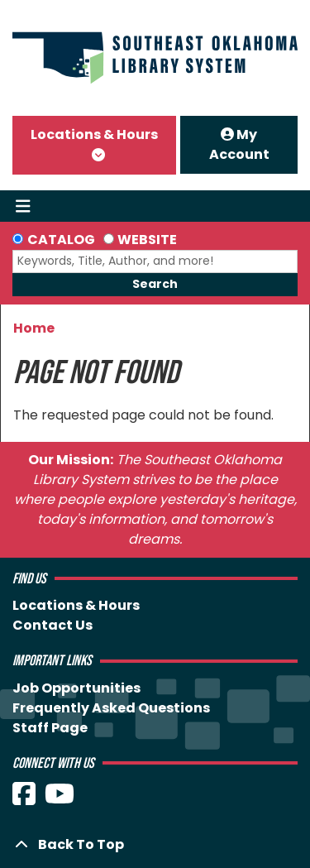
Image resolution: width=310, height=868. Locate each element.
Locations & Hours (94, 134)
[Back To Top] (155, 845)
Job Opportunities (76, 688)
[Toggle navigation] (23, 206)
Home (34, 328)
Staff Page (50, 728)
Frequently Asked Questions (111, 708)
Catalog (61, 240)
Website (147, 240)
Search (155, 284)
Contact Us (52, 625)
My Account (239, 144)
